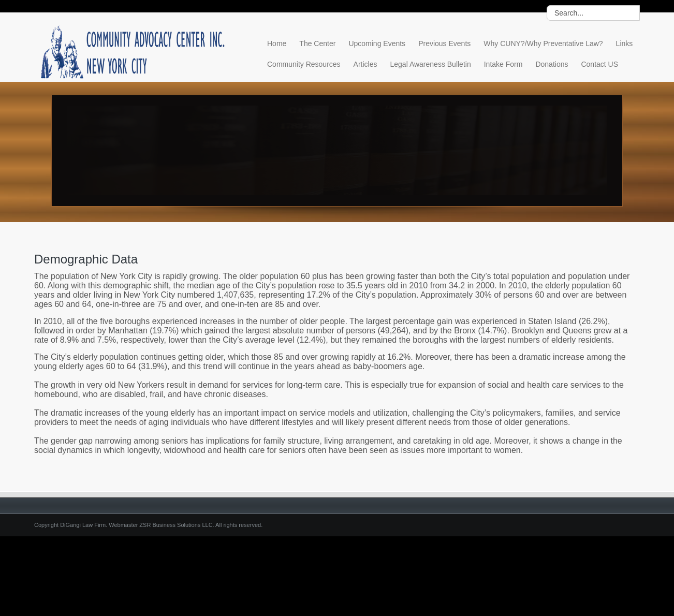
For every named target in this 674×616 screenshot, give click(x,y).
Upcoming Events (377, 43)
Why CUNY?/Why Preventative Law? (543, 43)
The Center (317, 43)
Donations (552, 64)
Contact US (599, 64)
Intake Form (503, 64)
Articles (365, 64)
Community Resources (304, 64)
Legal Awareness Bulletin (431, 64)
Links (625, 43)
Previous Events (444, 43)
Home (277, 43)
